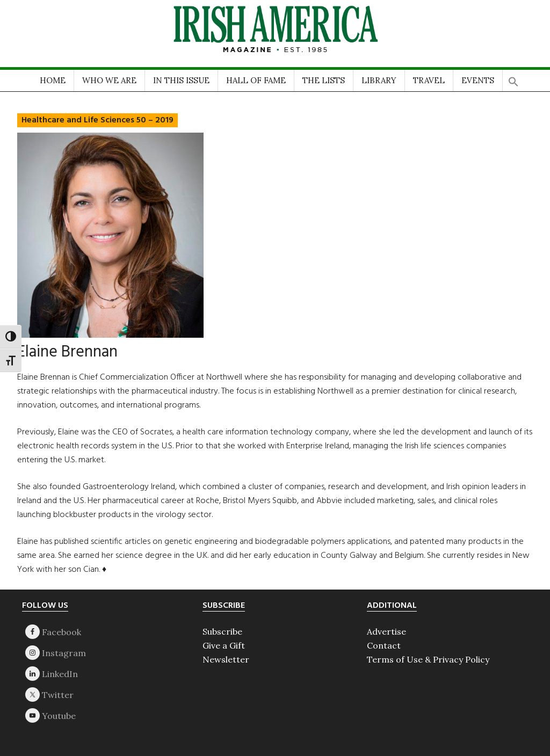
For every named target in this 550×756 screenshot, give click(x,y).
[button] (513, 78)
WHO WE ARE (109, 80)
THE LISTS (324, 80)
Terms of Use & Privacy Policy (428, 659)
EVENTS (478, 80)
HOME (53, 80)
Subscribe (222, 631)
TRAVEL (429, 80)
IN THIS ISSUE (181, 80)
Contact (384, 645)
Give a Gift (224, 645)
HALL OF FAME (256, 80)
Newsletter (226, 659)
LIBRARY (379, 80)
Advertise (386, 631)
